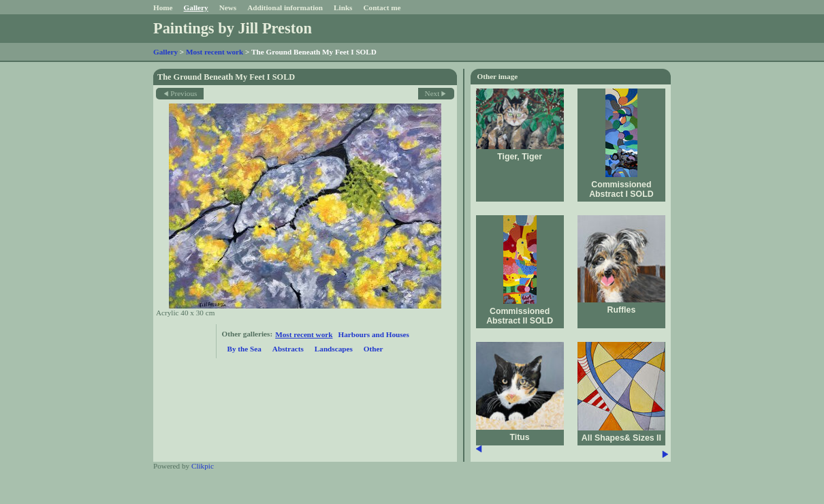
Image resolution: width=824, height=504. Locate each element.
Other (374, 349)
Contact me (382, 7)
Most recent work (215, 52)
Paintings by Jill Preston (233, 28)
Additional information (285, 7)
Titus (520, 437)
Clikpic (203, 466)
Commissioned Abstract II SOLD (520, 316)
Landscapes (334, 349)
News (228, 7)
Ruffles (622, 310)
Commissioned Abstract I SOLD (621, 189)
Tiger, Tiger (520, 157)
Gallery (196, 7)
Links (343, 7)
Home (163, 7)
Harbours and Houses (373, 334)
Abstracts (288, 349)
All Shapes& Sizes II (621, 438)
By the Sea (244, 349)
